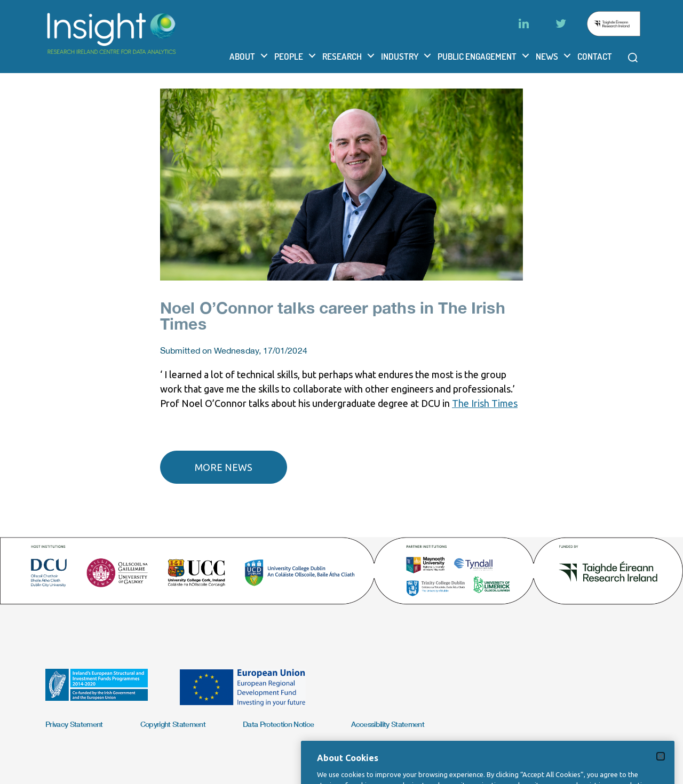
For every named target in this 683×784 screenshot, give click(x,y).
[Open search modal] (633, 58)
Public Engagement (477, 56)
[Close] (661, 766)
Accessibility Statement (388, 724)
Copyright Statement (173, 724)
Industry (400, 56)
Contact (595, 56)
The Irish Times (485, 403)
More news (224, 467)
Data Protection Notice (278, 724)
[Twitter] (561, 23)
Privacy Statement (74, 724)
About (242, 56)
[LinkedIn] (523, 23)
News (547, 56)
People (289, 56)
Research (342, 56)
